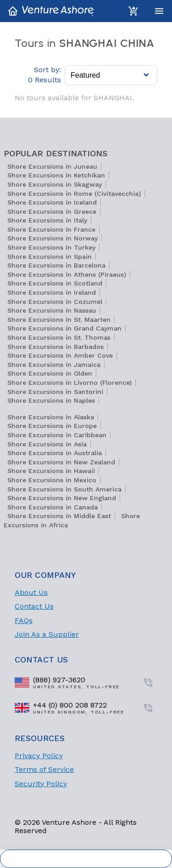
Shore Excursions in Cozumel (55, 302)
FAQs (24, 620)
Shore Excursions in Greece (52, 211)
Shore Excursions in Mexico (52, 480)
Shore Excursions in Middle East (59, 516)
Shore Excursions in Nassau (52, 310)
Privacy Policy (39, 756)
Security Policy (41, 784)
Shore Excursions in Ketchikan (56, 175)
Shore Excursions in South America (64, 489)
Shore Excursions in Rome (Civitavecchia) (74, 194)
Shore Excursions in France (51, 229)
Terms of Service (44, 769)
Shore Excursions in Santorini (55, 392)
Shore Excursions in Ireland (52, 292)
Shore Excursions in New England (62, 498)
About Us (31, 592)
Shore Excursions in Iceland (52, 202)
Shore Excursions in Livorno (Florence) (69, 383)
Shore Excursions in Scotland (55, 283)
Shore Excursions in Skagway (55, 184)
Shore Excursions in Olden (50, 373)
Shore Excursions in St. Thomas (59, 337)
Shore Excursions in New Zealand (61, 462)
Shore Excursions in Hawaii (51, 471)
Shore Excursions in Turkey (51, 247)
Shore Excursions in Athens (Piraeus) (67, 274)
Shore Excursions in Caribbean (57, 435)
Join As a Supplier (47, 634)
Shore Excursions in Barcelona (56, 265)
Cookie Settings (86, 859)
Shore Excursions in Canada (53, 507)
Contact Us (34, 606)
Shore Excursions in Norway (53, 238)
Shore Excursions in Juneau (52, 166)
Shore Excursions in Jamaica (54, 365)
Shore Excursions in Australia (55, 453)
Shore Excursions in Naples (51, 400)
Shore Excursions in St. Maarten (59, 320)
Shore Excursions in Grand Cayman (64, 328)
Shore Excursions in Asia (47, 444)
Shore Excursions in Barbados (55, 347)
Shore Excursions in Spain (50, 257)
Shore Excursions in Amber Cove (60, 355)
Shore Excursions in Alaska (51, 417)
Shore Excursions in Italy (47, 220)
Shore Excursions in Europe (52, 426)
